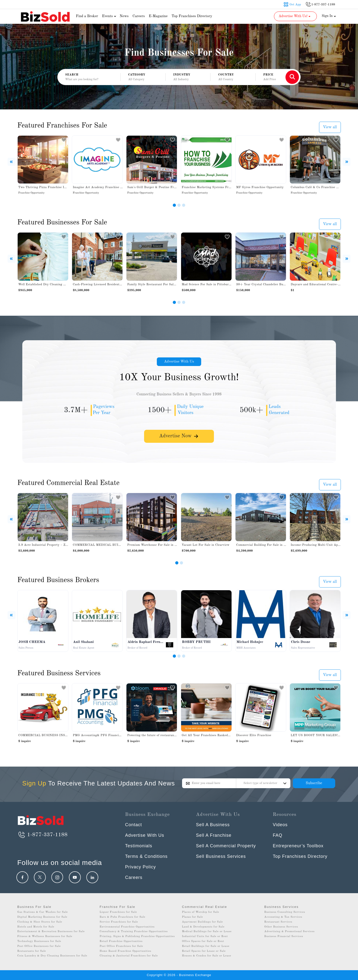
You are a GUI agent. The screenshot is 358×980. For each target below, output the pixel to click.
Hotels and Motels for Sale (36, 927)
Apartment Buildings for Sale (203, 922)
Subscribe (314, 783)
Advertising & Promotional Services (290, 932)
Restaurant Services (278, 922)
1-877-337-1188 (43, 835)
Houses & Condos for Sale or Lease (207, 956)
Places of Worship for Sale (201, 912)
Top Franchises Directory (192, 16)
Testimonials (139, 846)
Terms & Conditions (147, 856)
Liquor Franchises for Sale (118, 912)
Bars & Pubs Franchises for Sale (123, 917)
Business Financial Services (284, 936)
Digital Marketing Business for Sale (42, 917)
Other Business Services (281, 927)
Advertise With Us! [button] (295, 16)
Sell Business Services (221, 856)
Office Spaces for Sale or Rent (203, 941)
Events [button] (110, 16)
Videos (280, 825)
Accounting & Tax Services (283, 917)
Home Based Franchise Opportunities (126, 951)
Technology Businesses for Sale (39, 941)
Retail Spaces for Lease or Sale (204, 951)
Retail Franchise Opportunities (121, 941)
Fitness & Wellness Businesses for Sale (45, 936)
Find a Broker (87, 16)
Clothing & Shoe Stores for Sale (40, 922)
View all (330, 127)
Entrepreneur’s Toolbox (298, 846)
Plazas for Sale (193, 917)
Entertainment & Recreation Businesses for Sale (51, 932)
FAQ (278, 835)
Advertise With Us (179, 362)
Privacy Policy (141, 867)
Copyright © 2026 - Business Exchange (179, 975)
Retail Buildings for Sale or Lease (206, 946)
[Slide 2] (179, 205)
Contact (134, 825)
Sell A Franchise (214, 835)
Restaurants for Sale (32, 951)
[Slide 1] (174, 205)
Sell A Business (213, 825)
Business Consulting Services (285, 912)
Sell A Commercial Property (226, 846)
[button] (143, 77)
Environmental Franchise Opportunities (127, 927)
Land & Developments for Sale (203, 927)
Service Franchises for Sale (119, 922)
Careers (139, 16)
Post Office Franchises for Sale (122, 946)
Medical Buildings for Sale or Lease (207, 932)
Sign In (329, 16)
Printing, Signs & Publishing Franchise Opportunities (137, 936)
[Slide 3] (184, 205)
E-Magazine (158, 16)
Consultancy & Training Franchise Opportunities (134, 932)
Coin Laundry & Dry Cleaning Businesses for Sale (52, 956)
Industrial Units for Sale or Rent (205, 936)
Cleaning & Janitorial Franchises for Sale (129, 956)
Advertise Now (179, 437)
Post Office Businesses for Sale (39, 946)
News (124, 16)
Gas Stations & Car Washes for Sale (43, 912)
